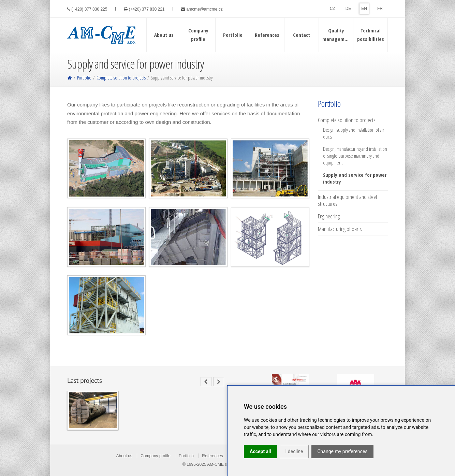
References (212, 456)
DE (348, 9)
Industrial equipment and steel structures (347, 200)
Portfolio (84, 78)
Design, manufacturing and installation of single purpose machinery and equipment (355, 156)
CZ (333, 9)
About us (124, 456)
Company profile (155, 456)
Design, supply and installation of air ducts (354, 133)
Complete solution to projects (121, 78)
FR (380, 9)
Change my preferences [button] (342, 451)
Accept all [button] (260, 451)
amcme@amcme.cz (205, 9)
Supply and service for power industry (355, 178)
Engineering (329, 216)
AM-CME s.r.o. (220, 464)
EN (364, 9)
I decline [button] (294, 451)
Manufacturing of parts (340, 229)
